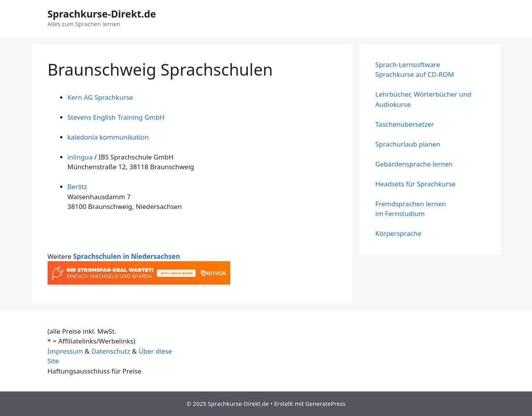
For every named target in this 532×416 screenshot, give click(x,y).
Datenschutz (111, 351)
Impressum (65, 351)
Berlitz (77, 187)
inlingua (81, 157)
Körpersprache (399, 233)
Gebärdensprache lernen (414, 164)
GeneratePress (325, 404)
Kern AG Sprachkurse (100, 97)
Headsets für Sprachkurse (415, 184)
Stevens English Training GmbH (116, 117)
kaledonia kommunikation (108, 137)
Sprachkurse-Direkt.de (102, 14)
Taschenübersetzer (405, 124)
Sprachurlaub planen (408, 144)
